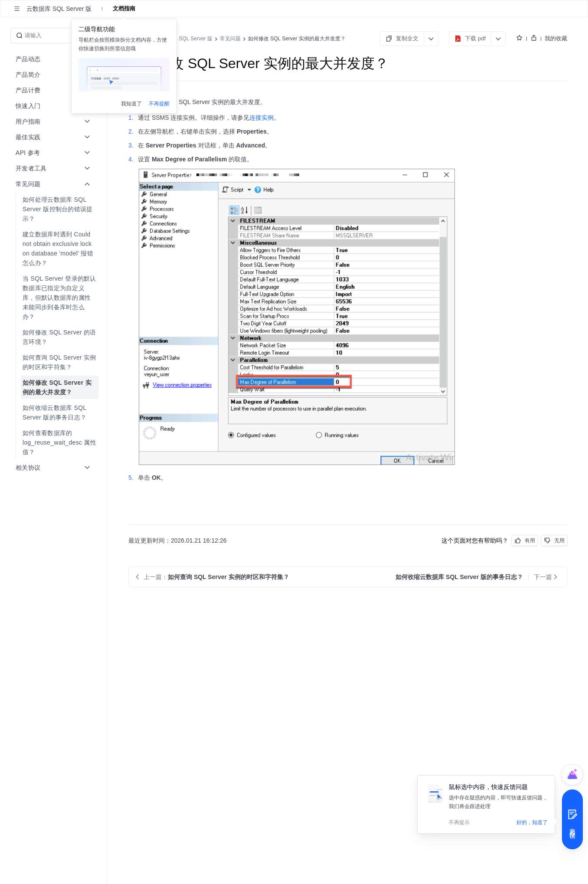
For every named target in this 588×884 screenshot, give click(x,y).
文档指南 (124, 8)
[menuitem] (54, 209)
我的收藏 (556, 38)
